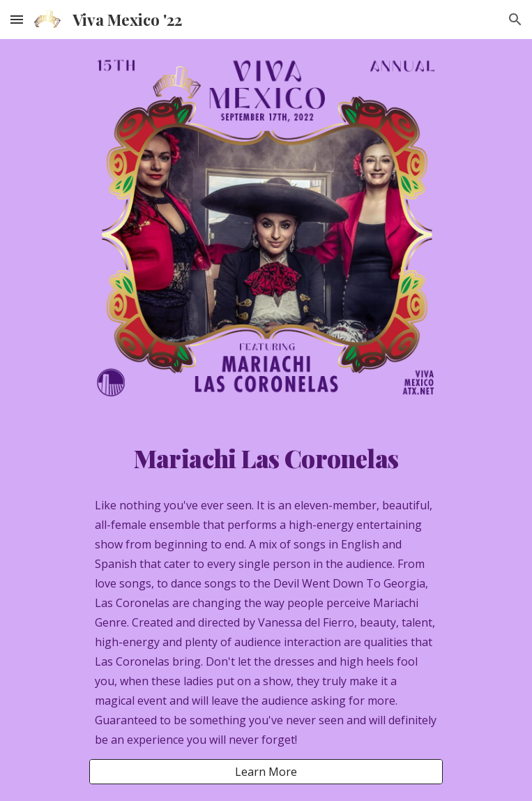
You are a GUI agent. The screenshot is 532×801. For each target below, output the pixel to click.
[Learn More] (266, 772)
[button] (17, 19)
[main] (266, 458)
